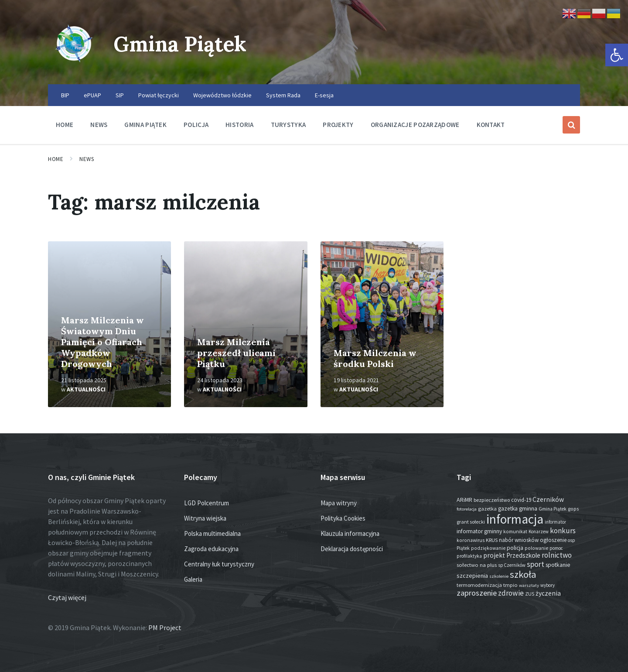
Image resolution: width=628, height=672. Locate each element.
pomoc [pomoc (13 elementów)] (556, 548)
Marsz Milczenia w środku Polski (375, 358)
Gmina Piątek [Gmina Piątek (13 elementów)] (553, 509)
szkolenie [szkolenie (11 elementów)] (499, 576)
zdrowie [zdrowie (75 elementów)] (511, 593)
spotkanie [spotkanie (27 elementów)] (558, 565)
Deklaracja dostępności (352, 549)
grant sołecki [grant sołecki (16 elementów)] (471, 522)
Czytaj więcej (67, 597)
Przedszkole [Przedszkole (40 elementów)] (523, 555)
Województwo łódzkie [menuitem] (222, 95)
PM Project (165, 627)
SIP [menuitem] (120, 95)
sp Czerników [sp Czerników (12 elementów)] (512, 565)
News (87, 159)
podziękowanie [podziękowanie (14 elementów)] (488, 548)
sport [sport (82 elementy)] (536, 564)
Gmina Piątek (182, 44)
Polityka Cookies (343, 518)
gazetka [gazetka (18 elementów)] (487, 509)
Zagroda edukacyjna (211, 549)
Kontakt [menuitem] (491, 125)
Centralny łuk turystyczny (219, 564)
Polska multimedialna (212, 533)
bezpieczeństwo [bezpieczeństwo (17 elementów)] (492, 500)
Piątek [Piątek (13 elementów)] (463, 548)
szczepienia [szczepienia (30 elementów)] (472, 576)
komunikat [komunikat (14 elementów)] (515, 531)
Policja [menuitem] (196, 125)
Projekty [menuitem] (338, 125)
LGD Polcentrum (206, 503)
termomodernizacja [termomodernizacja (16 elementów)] (479, 585)
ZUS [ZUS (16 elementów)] (530, 594)
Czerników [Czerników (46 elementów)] (548, 499)
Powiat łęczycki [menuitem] (159, 95)
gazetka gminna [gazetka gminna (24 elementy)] (518, 509)
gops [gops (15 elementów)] (573, 509)
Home (56, 159)
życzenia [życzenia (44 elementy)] (548, 593)
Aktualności (86, 389)
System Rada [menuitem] (283, 95)
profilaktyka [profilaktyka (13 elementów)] (469, 556)
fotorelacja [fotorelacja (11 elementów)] (467, 509)
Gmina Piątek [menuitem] (145, 125)
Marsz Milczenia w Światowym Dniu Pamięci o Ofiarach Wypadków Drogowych (102, 342)
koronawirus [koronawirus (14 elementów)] (471, 540)
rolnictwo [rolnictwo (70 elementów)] (557, 555)
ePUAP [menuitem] (92, 95)
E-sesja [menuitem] (324, 95)
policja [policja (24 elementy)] (515, 548)
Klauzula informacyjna (350, 533)
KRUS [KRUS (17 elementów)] (492, 540)
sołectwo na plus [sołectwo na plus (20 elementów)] (477, 565)
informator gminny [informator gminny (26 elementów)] (479, 531)
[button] (617, 55)
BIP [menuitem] (65, 95)
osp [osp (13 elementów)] (572, 540)
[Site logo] (74, 67)
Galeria (193, 579)
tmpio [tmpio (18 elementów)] (510, 585)
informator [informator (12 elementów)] (555, 522)
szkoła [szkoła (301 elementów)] (523, 574)
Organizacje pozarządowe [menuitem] (415, 125)
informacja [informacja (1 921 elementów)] (515, 519)
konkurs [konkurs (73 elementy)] (563, 531)
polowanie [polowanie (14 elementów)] (536, 548)
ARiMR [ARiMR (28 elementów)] (464, 500)
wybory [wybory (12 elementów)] (548, 585)
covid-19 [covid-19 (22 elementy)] (521, 500)
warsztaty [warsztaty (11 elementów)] (529, 585)
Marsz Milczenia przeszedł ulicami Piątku (236, 353)
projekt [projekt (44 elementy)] (494, 555)
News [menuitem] (99, 125)
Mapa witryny (339, 503)
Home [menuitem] (65, 125)
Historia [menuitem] (239, 125)
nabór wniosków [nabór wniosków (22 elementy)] (519, 540)
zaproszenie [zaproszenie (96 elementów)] (477, 593)
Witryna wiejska (205, 518)
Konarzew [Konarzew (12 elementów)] (539, 531)
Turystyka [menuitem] (288, 125)
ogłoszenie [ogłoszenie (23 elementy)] (553, 540)
